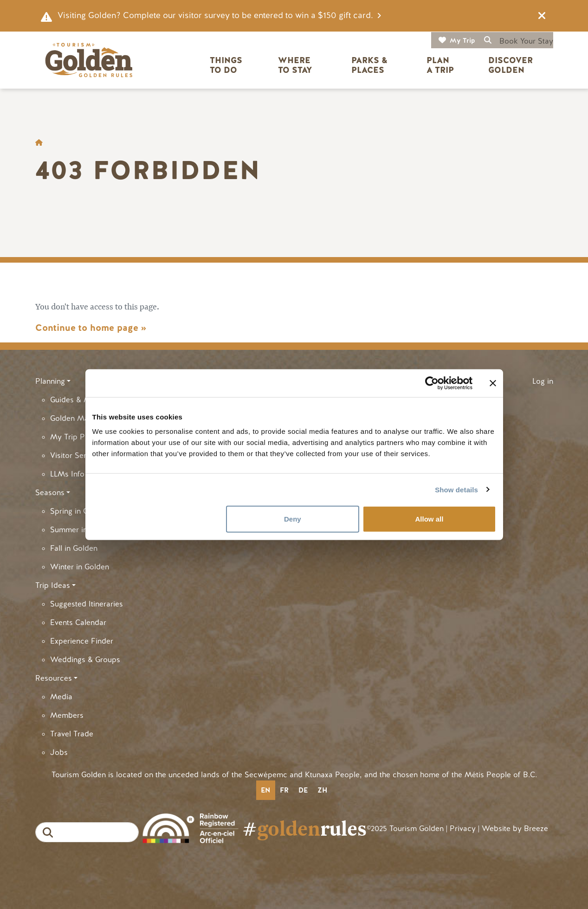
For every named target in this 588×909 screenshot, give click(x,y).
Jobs (59, 752)
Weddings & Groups (85, 660)
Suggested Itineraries (87, 604)
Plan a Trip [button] (440, 65)
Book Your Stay (526, 41)
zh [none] (322, 790)
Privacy (463, 828)
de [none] (303, 790)
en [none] (265, 790)
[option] (284, 790)
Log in (543, 381)
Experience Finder (82, 641)
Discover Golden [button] (512, 65)
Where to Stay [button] (295, 65)
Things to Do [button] (227, 65)
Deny (293, 519)
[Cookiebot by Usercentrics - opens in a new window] (432, 383)
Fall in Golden (74, 548)
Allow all (430, 519)
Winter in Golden (80, 567)
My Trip (462, 41)
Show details (456, 489)
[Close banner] (493, 383)
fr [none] (284, 790)
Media (61, 697)
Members (67, 715)
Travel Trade (72, 734)
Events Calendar (78, 622)
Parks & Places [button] (371, 65)
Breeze (536, 828)
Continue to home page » (91, 328)
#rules (304, 828)
